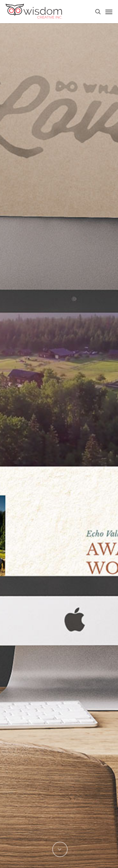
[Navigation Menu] (109, 12)
